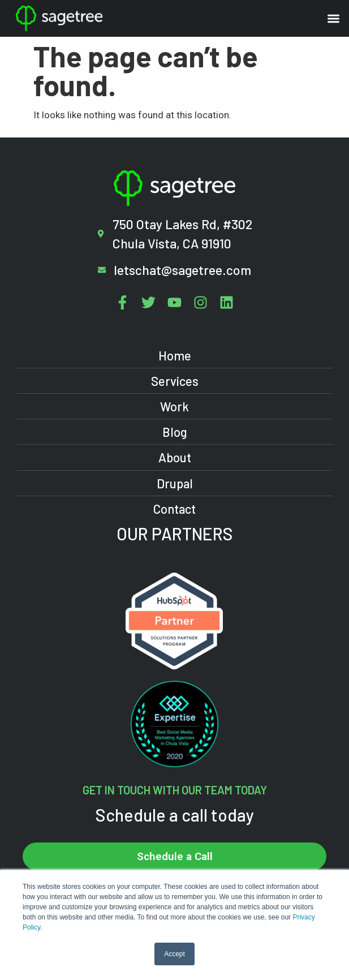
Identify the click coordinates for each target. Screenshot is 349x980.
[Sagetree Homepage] (95, 18)
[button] (334, 18)
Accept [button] (174, 954)
